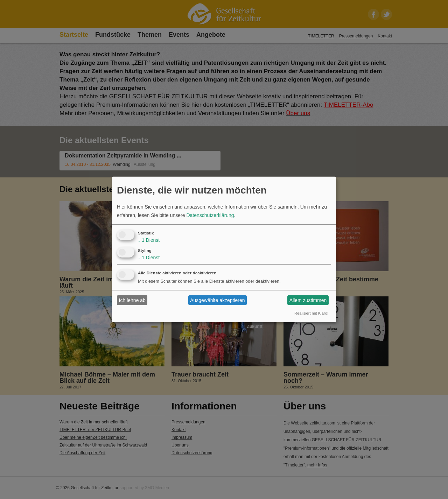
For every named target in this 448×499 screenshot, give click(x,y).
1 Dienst (149, 240)
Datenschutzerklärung (210, 215)
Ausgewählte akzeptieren (217, 300)
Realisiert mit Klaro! (311, 313)
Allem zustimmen (308, 300)
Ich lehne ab (132, 300)
